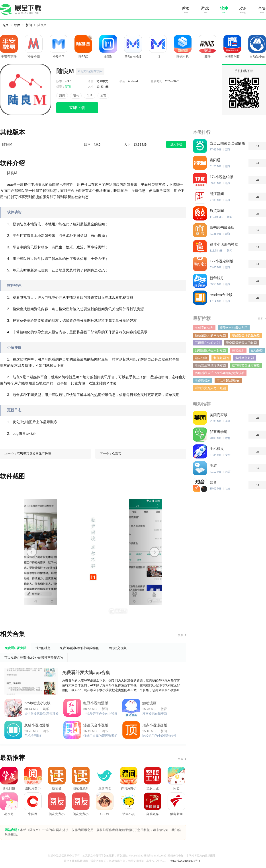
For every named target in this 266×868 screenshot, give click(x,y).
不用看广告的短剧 (207, 343)
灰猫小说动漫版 (37, 725)
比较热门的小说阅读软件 (159, 736)
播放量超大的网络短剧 (210, 335)
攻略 (243, 8)
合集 (262, 8)
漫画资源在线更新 (155, 714)
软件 (224, 8)
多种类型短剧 (244, 358)
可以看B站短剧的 (228, 380)
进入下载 (176, 144)
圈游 (213, 465)
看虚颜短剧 (203, 380)
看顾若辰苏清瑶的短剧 (210, 365)
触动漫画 (149, 703)
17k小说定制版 (221, 261)
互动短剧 (257, 350)
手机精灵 (217, 449)
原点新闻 (217, 211)
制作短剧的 (221, 358)
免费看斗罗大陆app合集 (86, 673)
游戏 (205, 8)
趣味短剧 (201, 358)
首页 (186, 8)
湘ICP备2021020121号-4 (185, 861)
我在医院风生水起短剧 (210, 350)
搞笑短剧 (238, 350)
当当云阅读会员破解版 (227, 143)
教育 (103, 96)
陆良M (42, 25)
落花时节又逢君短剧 (246, 365)
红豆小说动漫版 (96, 703)
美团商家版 (219, 415)
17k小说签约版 (221, 177)
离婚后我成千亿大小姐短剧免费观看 (220, 373)
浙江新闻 (217, 194)
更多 (181, 635)
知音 (213, 482)
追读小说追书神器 (224, 244)
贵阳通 (215, 160)
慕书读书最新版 (222, 227)
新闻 (29, 25)
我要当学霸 (219, 432)
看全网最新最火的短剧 (241, 343)
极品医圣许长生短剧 (246, 335)
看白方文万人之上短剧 (210, 388)
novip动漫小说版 (37, 703)
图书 (76, 96)
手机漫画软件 (34, 736)
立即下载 (77, 108)
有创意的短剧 (204, 328)
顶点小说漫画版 (155, 725)
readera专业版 (221, 295)
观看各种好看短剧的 (234, 328)
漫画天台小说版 (96, 725)
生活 (90, 96)
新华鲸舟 (217, 278)
